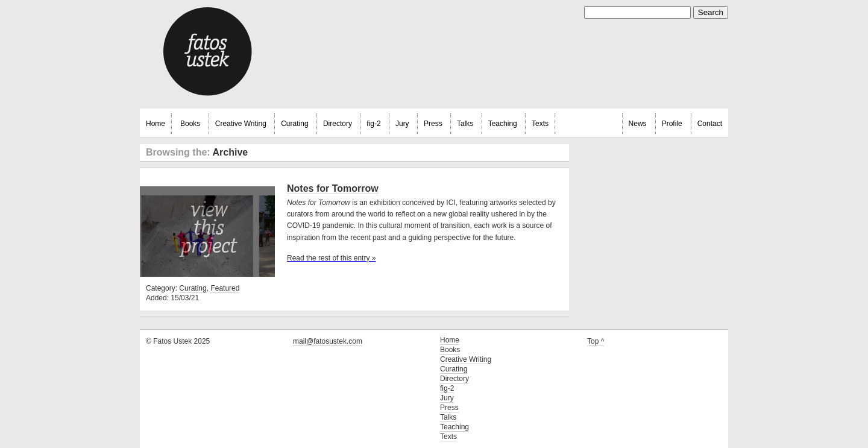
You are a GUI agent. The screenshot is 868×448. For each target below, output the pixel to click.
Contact (710, 124)
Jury (402, 124)
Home (156, 124)
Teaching (503, 124)
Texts (540, 124)
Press (433, 124)
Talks (465, 124)
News (638, 124)
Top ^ (596, 341)
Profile (672, 124)
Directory (338, 124)
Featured (225, 288)
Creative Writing (241, 124)
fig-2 (373, 124)
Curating (294, 124)
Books (190, 124)
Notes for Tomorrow (333, 188)
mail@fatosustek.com (328, 341)
